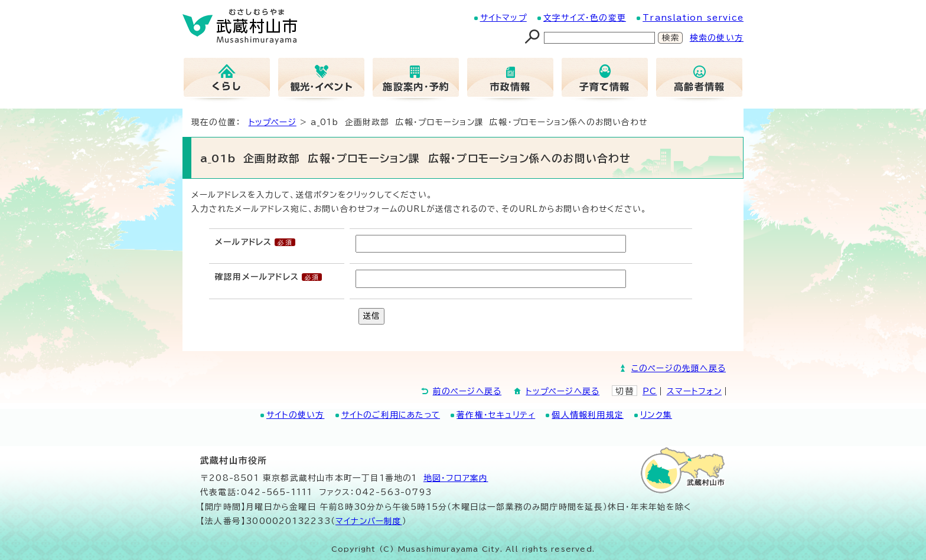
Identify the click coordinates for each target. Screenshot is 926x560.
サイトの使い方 (295, 415)
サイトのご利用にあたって (391, 415)
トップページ (273, 122)
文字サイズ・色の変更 (585, 18)
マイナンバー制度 (369, 521)
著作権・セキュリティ (496, 415)
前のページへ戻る (467, 391)
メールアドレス (243, 242)
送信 (371, 316)
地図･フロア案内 (456, 478)
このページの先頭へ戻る (679, 368)
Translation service (693, 18)
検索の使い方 (717, 38)
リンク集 (656, 415)
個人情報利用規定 (588, 415)
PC (650, 391)
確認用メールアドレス (257, 277)
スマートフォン (694, 391)
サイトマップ (503, 18)
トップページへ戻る (563, 391)
